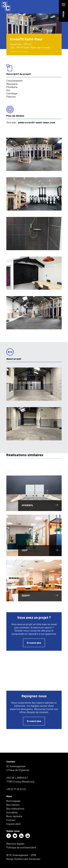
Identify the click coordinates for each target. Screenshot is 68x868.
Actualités (12, 812)
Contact (11, 820)
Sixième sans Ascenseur (27, 859)
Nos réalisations (15, 809)
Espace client (14, 824)
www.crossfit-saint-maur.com (37, 122)
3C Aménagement (6, 6)
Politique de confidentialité (21, 847)
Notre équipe (13, 801)
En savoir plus (34, 643)
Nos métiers (13, 805)
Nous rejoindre (14, 816)
